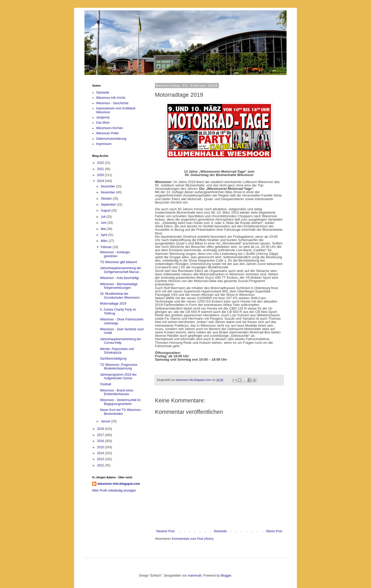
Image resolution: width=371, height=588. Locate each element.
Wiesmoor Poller (108, 133)
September (109, 205)
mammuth (195, 576)
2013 (101, 459)
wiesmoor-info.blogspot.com (119, 484)
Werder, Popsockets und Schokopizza (117, 351)
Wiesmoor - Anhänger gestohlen (115, 254)
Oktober (107, 199)
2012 (101, 465)
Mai (104, 229)
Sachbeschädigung (113, 359)
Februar (107, 247)
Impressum (104, 144)
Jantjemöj (103, 117)
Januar (106, 421)
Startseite (220, 531)
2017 (101, 435)
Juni (104, 223)
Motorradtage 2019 (113, 304)
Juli (104, 217)
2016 (101, 441)
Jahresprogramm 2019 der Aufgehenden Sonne (118, 376)
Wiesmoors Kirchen (110, 128)
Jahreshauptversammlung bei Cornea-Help (120, 341)
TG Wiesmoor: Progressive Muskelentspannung (119, 367)
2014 (101, 453)
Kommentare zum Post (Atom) (193, 539)
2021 (101, 169)
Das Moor (103, 123)
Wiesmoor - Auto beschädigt (119, 278)
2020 (101, 175)
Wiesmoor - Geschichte (112, 103)
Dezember (108, 186)
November (108, 192)
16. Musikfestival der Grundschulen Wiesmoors (120, 296)
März (105, 241)
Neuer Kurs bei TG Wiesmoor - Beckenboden (121, 412)
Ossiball (106, 384)
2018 (101, 429)
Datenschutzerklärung (111, 139)
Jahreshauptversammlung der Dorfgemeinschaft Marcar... (121, 270)
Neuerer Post (165, 531)
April (104, 235)
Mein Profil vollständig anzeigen (114, 491)
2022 (101, 163)
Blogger (226, 576)
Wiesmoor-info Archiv (111, 98)
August (106, 211)
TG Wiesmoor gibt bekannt (119, 262)
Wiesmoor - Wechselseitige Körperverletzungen (119, 286)
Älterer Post (274, 531)
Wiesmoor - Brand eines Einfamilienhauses (117, 392)
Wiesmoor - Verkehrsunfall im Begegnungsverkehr (120, 402)
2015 (101, 447)
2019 (101, 181)
